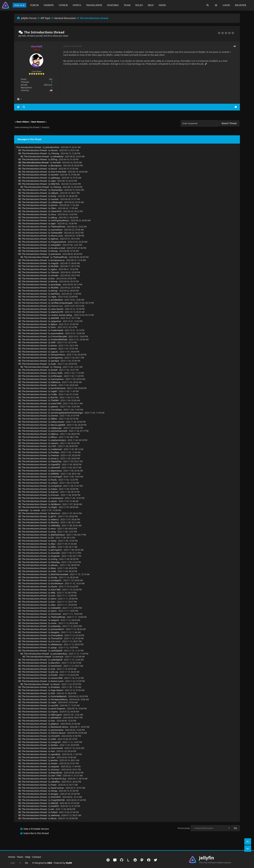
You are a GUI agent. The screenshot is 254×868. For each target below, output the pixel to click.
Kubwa (54, 489)
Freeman (55, 455)
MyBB (69, 863)
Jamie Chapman (58, 709)
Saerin (54, 611)
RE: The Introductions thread (32, 150)
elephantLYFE (57, 312)
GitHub (63, 5)
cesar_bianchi (57, 309)
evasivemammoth (59, 431)
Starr (53, 602)
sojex (53, 181)
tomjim (54, 763)
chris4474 (55, 736)
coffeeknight (57, 202)
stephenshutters (59, 440)
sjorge (54, 648)
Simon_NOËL (57, 373)
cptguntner (56, 321)
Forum (34, 5)
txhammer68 (57, 748)
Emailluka (55, 687)
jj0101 (54, 516)
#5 (235, 46)
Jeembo (55, 760)
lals (53, 809)
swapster (55, 766)
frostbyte (55, 452)
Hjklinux (55, 434)
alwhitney (55, 815)
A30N (54, 739)
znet (53, 757)
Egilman (55, 239)
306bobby (56, 526)
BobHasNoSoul (58, 535)
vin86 (53, 571)
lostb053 (55, 806)
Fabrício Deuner (58, 733)
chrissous (55, 770)
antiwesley (56, 626)
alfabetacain (57, 644)
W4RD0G (55, 474)
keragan (55, 794)
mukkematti (57, 449)
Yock (53, 669)
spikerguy (55, 178)
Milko (54, 547)
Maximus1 (56, 513)
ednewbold (58, 157)
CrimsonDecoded (59, 336)
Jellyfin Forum (29, 18)
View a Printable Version (36, 829)
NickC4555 (56, 797)
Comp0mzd (56, 486)
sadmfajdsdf (57, 651)
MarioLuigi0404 (58, 425)
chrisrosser (56, 614)
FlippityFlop (56, 461)
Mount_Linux (57, 236)
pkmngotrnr (57, 550)
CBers (54, 208)
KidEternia (56, 382)
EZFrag (54, 159)
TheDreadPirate (58, 227)
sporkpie (55, 361)
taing (53, 532)
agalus (54, 269)
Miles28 (55, 803)
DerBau (54, 745)
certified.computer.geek (62, 303)
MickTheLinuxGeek (60, 574)
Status (77, 5)
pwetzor (55, 407)
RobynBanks (57, 773)
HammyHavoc (57, 379)
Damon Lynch (57, 681)
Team (127, 5)
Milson (54, 437)
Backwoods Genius (60, 727)
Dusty (54, 196)
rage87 (54, 391)
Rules (139, 5)
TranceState (56, 410)
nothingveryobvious (60, 220)
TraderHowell (57, 330)
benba (54, 346)
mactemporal (57, 498)
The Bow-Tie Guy (59, 779)
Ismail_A (55, 459)
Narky (54, 541)
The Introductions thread (29, 147)
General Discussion (65, 18)
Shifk (53, 342)
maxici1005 (56, 403)
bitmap (54, 251)
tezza (53, 529)
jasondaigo (56, 285)
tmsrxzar (55, 495)
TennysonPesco (58, 355)
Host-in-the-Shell (59, 172)
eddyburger (56, 428)
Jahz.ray (55, 672)
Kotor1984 (56, 590)
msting (54, 559)
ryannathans (57, 230)
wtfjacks (55, 193)
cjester (54, 501)
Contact (37, 857)
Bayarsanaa (56, 471)
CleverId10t (56, 211)
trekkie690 (56, 608)
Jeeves (54, 349)
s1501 (54, 446)
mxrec (54, 623)
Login (226, 5)
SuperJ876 (56, 465)
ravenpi (36, 510)
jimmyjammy (57, 358)
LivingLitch (56, 742)
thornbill (57, 163)
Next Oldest (23, 122)
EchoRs (54, 675)
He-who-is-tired (58, 248)
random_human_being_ (62, 315)
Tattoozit (55, 272)
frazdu (54, 480)
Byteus (54, 324)
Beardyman (56, 166)
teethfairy (55, 294)
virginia (54, 712)
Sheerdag (55, 562)
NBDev (54, 419)
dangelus (55, 632)
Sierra (54, 599)
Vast (53, 751)
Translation (94, 5)
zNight (54, 507)
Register (241, 5)
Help (151, 5)
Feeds (162, 5)
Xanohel (55, 175)
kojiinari (55, 492)
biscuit (54, 169)
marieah (55, 199)
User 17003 (56, 776)
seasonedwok (57, 333)
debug (54, 218)
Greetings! (23, 510)
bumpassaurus (58, 260)
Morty (54, 818)
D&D (50, 863)
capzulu (55, 352)
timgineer (55, 556)
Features (113, 5)
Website (49, 5)
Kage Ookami (57, 690)
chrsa (54, 214)
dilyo (53, 544)
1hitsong (55, 153)
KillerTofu (55, 184)
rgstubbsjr (56, 754)
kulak (53, 364)
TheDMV (55, 400)
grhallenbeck (57, 300)
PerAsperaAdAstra (59, 699)
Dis (52, 538)
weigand (55, 620)
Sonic (53, 327)
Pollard (54, 812)
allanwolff (55, 468)
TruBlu (54, 394)
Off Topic (46, 18)
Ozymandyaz (57, 190)
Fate (53, 721)
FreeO (54, 785)
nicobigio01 (56, 580)
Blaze (53, 568)
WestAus (55, 522)
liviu (53, 279)
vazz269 (55, 705)
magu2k (55, 263)
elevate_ (55, 565)
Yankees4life (57, 233)
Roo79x (54, 397)
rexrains (55, 443)
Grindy (54, 577)
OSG (53, 693)
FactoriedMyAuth (59, 696)
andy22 (54, 483)
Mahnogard (56, 715)
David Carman (58, 788)
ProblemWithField (59, 340)
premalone (56, 254)
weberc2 (55, 520)
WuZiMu (55, 266)
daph (53, 224)
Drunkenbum (57, 583)
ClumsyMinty (57, 635)
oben (53, 605)
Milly (53, 593)
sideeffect (55, 782)
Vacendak (55, 553)
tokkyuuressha (58, 422)
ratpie (54, 297)
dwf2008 (55, 318)
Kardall (54, 370)
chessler (55, 275)
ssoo (53, 596)
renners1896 (57, 678)
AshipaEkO (56, 245)
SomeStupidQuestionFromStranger (67, 413)
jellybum (55, 724)
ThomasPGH (57, 638)
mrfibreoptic (57, 376)
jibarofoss (55, 663)
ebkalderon (56, 718)
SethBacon (56, 504)
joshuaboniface (52, 147)
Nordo (54, 385)
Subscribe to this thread (36, 833)
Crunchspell (56, 477)
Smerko (55, 416)
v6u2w (54, 587)
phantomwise (57, 730)
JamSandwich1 (58, 629)
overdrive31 (56, 666)
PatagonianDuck (59, 242)
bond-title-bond (58, 388)
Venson (54, 150)
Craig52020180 (58, 800)
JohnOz (54, 205)
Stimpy (54, 791)
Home (12, 857)
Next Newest (38, 122)
